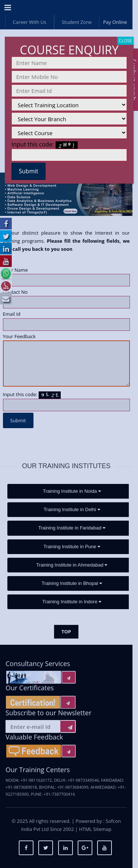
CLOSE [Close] (125, 41)
